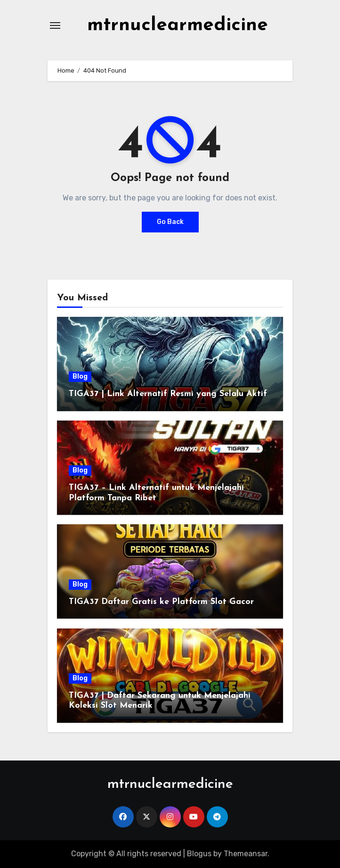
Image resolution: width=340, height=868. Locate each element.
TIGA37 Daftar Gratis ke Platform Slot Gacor (161, 602)
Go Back (170, 222)
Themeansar (246, 854)
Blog (80, 376)
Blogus (199, 854)
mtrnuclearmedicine (178, 25)
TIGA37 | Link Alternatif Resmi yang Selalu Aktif (168, 394)
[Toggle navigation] (55, 25)
